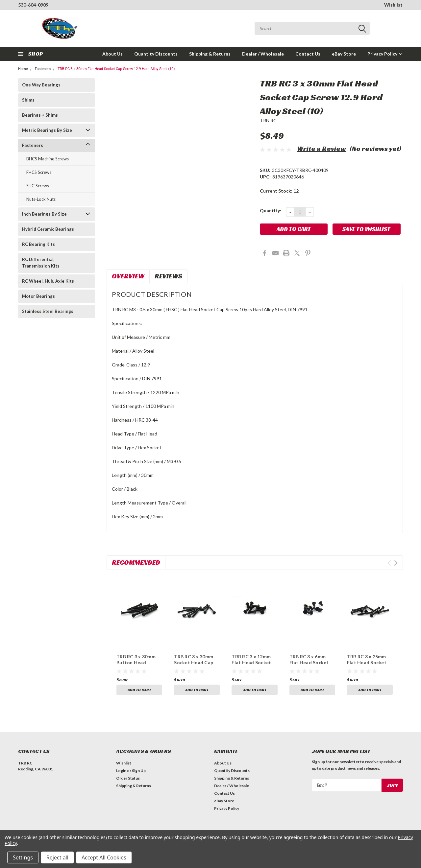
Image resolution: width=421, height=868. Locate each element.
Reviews (168, 276)
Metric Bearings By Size (47, 130)
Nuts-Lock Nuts (41, 199)
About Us (112, 54)
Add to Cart (139, 690)
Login (121, 771)
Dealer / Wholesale (263, 54)
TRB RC (268, 120)
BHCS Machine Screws (48, 159)
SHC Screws (38, 186)
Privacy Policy (385, 54)
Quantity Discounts (156, 54)
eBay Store (344, 54)
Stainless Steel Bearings (48, 311)
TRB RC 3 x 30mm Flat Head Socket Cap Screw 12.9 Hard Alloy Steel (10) (116, 69)
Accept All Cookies (104, 857)
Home (23, 69)
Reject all (57, 857)
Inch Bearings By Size (44, 214)
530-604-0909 (33, 5)
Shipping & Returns (210, 54)
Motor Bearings (38, 296)
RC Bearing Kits (38, 244)
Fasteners (43, 69)
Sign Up (139, 771)
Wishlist (393, 5)
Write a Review (322, 149)
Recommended (136, 562)
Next (396, 563)
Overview (128, 276)
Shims (28, 100)
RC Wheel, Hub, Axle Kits (48, 281)
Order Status (128, 778)
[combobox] (312, 28)
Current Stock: (279, 191)
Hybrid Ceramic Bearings (48, 229)
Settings (23, 857)
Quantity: (271, 211)
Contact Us (308, 54)
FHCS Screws (39, 172)
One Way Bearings (41, 85)
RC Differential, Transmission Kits (41, 263)
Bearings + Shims (40, 115)
